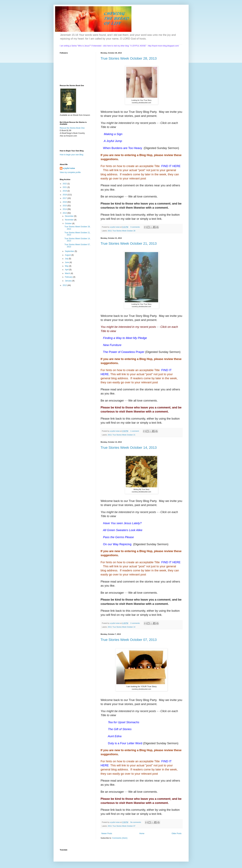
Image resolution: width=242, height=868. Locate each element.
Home (142, 833)
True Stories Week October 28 (124, 231)
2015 (65, 206)
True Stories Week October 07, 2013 (129, 640)
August (68, 255)
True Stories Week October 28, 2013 (129, 58)
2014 (65, 209)
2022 (65, 184)
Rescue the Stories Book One (72, 128)
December (69, 216)
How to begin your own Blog (72, 155)
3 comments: (135, 227)
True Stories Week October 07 (124, 826)
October (68, 224)
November (69, 220)
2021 (65, 187)
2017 (65, 198)
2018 (65, 195)
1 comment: (135, 431)
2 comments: (135, 623)
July (67, 259)
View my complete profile (70, 172)
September (70, 251)
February (69, 277)
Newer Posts (107, 833)
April (67, 270)
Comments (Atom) (120, 838)
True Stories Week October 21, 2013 (129, 244)
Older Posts (177, 833)
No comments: (136, 822)
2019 (65, 191)
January (68, 281)
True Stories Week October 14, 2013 (129, 448)
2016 (65, 202)
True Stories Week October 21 (124, 435)
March (68, 273)
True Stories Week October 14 (124, 627)
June (67, 262)
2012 (65, 285)
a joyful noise (69, 168)
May (67, 266)
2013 (110, 231)
